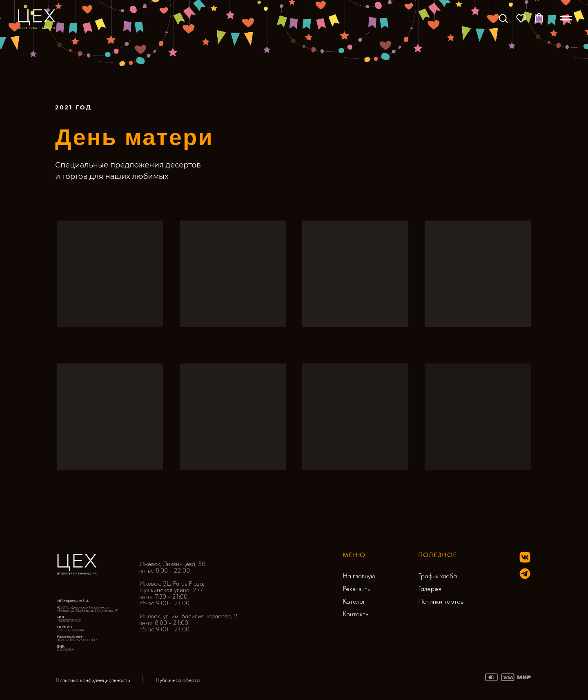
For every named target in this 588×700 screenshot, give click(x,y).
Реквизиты (357, 589)
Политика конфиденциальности (93, 680)
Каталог (354, 601)
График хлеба (438, 576)
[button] (503, 18)
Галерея (430, 589)
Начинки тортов (441, 601)
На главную (359, 576)
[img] (525, 574)
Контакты (356, 614)
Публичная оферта (178, 680)
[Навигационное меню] (566, 18)
